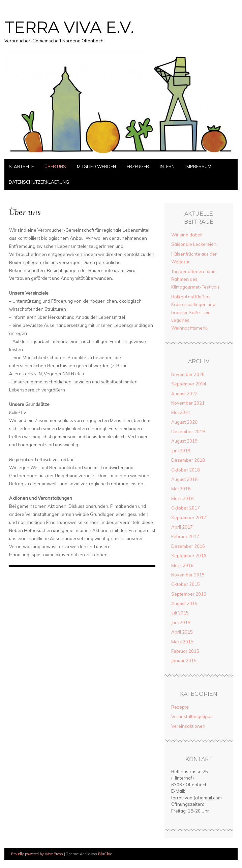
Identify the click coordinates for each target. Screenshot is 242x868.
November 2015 (188, 575)
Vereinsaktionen (188, 726)
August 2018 (184, 479)
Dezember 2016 (188, 546)
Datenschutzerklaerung (39, 182)
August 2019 (184, 441)
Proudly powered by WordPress (37, 854)
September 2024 (189, 384)
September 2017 (189, 518)
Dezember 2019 (188, 431)
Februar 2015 (185, 651)
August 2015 (184, 603)
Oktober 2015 (186, 584)
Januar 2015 (184, 661)
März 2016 (182, 565)
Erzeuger (138, 166)
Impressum (198, 166)
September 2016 (189, 556)
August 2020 (184, 422)
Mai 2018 (181, 489)
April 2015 (182, 632)
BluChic (105, 854)
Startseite (21, 166)
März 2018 (182, 498)
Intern (167, 166)
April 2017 (182, 527)
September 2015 (189, 594)
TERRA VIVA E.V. (69, 27)
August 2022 (184, 393)
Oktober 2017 (186, 508)
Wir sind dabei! (187, 235)
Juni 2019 (181, 451)
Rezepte (180, 707)
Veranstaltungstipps (192, 716)
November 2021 (188, 403)
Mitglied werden (96, 166)
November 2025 (188, 374)
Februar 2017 (185, 536)
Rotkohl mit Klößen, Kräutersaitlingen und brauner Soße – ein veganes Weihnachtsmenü (193, 312)
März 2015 (182, 642)
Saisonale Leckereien (194, 244)
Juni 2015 (181, 622)
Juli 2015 (180, 613)
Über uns (55, 166)
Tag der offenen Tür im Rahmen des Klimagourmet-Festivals (195, 279)
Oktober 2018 (186, 470)
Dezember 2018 (188, 460)
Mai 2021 (181, 412)
